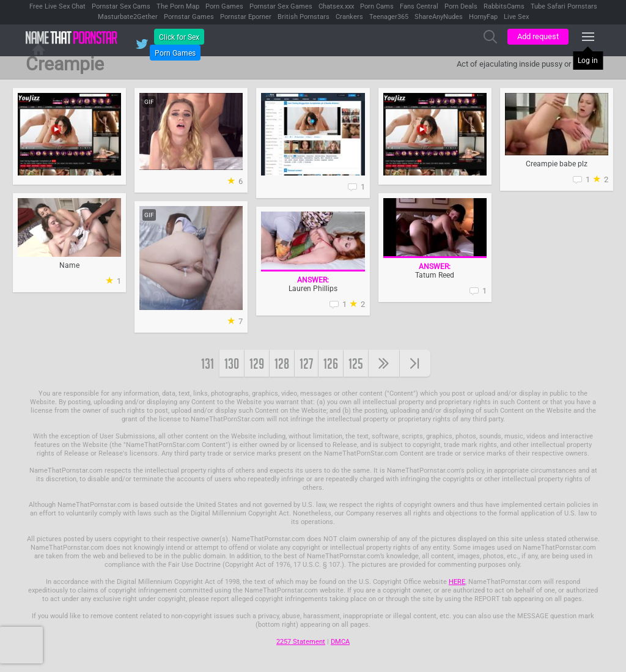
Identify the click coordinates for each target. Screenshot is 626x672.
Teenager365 (389, 17)
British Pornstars (304, 17)
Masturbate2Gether (128, 17)
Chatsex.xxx (336, 6)
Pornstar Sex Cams (121, 6)
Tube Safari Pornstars (564, 6)
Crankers (349, 17)
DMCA (340, 642)
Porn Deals (461, 6)
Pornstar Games (189, 17)
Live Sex (516, 17)
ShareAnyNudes (439, 17)
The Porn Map (178, 6)
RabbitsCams (504, 6)
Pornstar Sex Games (281, 6)
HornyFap (483, 17)
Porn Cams (377, 6)
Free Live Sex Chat (57, 6)
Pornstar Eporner (246, 17)
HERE (457, 582)
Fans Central (419, 6)
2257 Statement (301, 642)
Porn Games (224, 6)
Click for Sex (179, 37)
